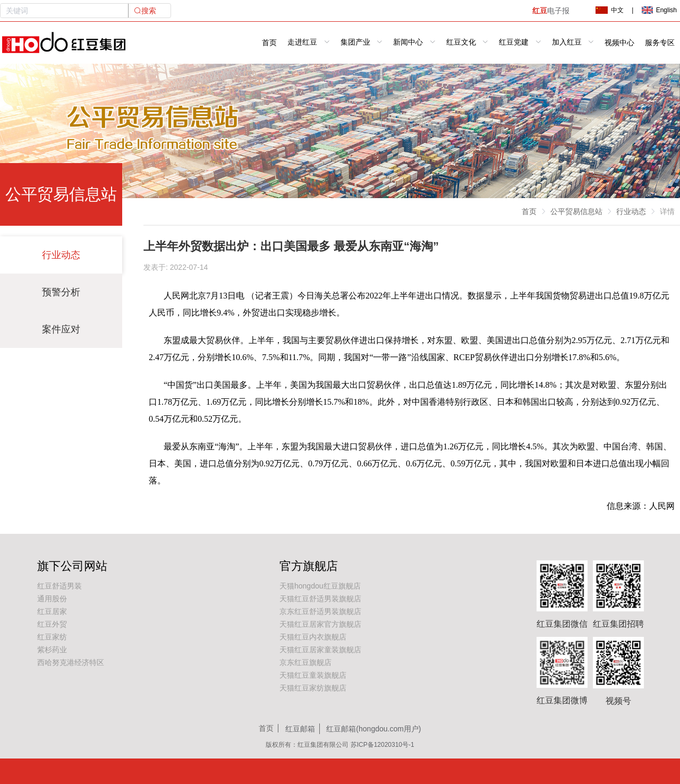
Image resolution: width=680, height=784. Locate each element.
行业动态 (61, 255)
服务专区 (660, 43)
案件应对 (61, 329)
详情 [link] (667, 211)
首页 (269, 43)
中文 (609, 10)
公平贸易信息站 (576, 211)
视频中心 (619, 43)
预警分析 (61, 292)
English (659, 10)
